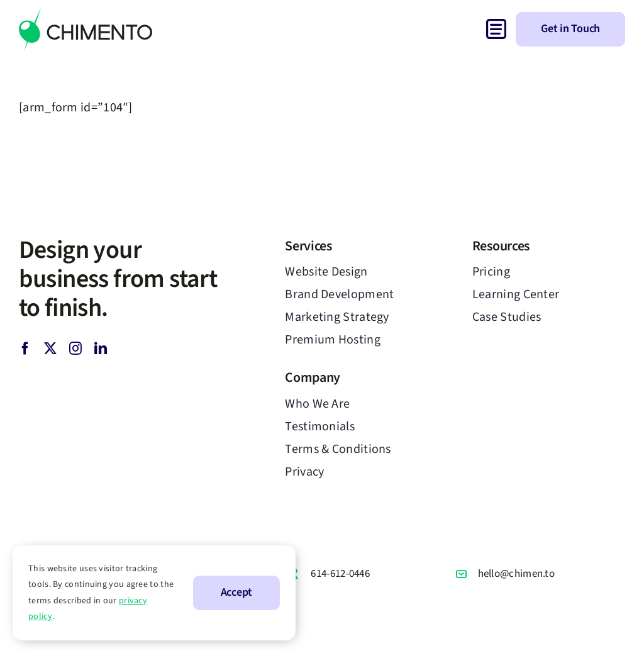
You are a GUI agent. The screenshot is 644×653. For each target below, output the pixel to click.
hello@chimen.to (517, 574)
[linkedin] (101, 349)
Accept (236, 592)
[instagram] (75, 349)
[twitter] (50, 349)
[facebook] (25, 349)
